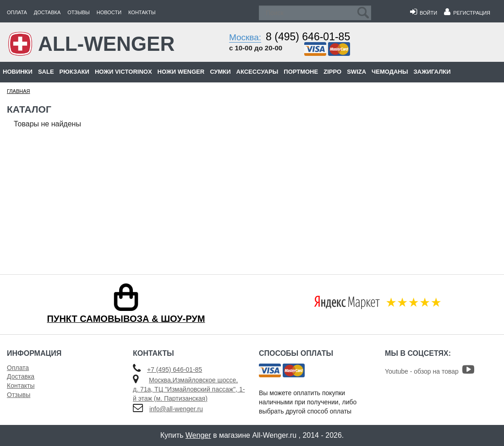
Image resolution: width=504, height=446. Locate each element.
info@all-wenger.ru (176, 409)
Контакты (142, 12)
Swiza (356, 72)
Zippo (332, 72)
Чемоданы (390, 72)
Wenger (198, 435)
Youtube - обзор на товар (430, 371)
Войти (424, 13)
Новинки (18, 72)
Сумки (220, 72)
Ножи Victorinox (123, 72)
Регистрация (467, 13)
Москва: (245, 37)
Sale (46, 72)
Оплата (17, 12)
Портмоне (301, 72)
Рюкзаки (74, 72)
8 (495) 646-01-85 (308, 37)
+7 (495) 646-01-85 (175, 370)
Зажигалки (432, 72)
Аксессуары (257, 72)
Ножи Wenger (181, 72)
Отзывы (79, 12)
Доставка (47, 12)
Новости (109, 12)
